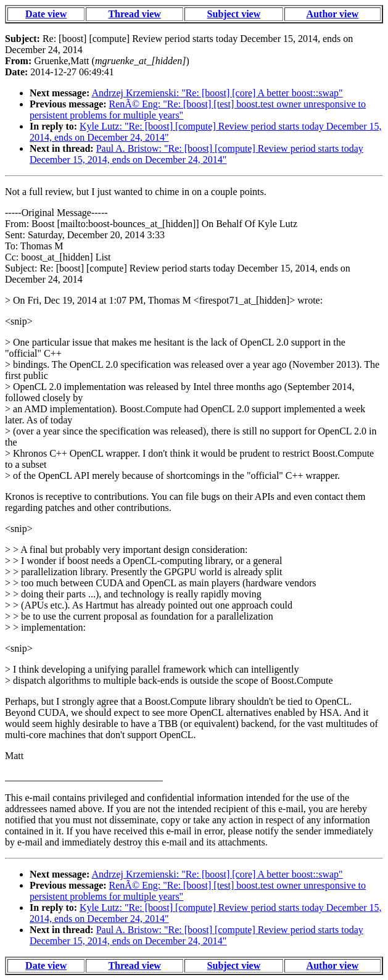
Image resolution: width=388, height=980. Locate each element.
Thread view (134, 14)
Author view (333, 14)
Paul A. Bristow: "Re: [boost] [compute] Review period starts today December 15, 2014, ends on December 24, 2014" (196, 154)
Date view (46, 14)
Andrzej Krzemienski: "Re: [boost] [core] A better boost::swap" (217, 93)
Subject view (234, 14)
